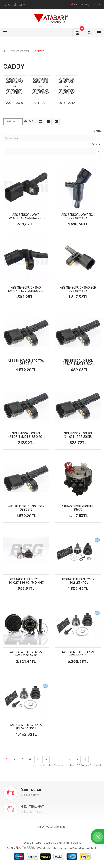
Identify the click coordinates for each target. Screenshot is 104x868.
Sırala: (97, 131)
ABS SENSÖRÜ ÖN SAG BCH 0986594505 (78, 289)
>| (85, 759)
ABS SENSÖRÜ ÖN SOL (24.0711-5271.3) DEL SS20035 (78, 435)
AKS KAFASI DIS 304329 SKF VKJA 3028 (26, 727)
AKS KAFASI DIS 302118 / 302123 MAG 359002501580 (78, 581)
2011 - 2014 (40, 103)
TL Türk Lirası (14, 5)
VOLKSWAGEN (20, 51)
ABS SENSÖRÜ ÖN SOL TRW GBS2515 (26, 508)
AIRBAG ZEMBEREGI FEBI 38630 (78, 508)
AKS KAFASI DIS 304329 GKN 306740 (78, 654)
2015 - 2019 (67, 103)
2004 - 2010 (15, 103)
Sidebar (13, 122)
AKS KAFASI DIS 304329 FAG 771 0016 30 (26, 654)
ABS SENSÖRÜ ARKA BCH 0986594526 (78, 216)
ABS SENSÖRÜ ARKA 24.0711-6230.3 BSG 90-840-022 (26, 216)
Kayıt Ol (95, 4)
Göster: (96, 144)
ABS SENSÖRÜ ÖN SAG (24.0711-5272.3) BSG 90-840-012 (26, 289)
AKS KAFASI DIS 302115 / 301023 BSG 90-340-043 (26, 581)
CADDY (39, 51)
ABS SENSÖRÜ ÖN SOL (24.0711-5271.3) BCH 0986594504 (78, 362)
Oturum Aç (81, 4)
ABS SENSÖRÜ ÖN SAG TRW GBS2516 (26, 362)
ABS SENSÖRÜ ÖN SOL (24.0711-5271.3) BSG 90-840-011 (26, 435)
